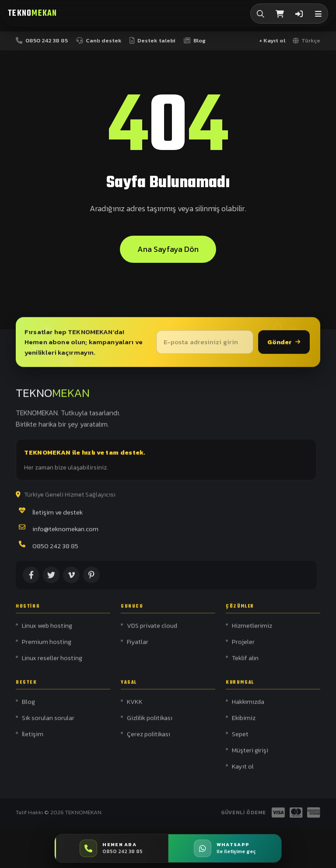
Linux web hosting (47, 631)
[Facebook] (31, 579)
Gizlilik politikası (150, 723)
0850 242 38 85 (55, 549)
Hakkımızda (248, 707)
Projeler (243, 647)
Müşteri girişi (250, 755)
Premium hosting (47, 647)
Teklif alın (245, 663)
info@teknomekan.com (65, 532)
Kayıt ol (243, 771)
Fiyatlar (138, 647)
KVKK (135, 707)
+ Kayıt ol (272, 40)
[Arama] (260, 14)
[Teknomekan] (33, 14)
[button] (318, 14)
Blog (28, 707)
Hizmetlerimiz (252, 631)
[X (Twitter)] (51, 579)
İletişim (33, 739)
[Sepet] (280, 14)
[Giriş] (299, 14)
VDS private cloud (152, 631)
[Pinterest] (91, 579)
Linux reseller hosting (52, 663)
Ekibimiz (244, 723)
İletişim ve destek (58, 515)
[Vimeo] (71, 579)
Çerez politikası (149, 739)
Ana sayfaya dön (168, 250)
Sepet (240, 739)
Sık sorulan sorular (48, 723)
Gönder (284, 344)
